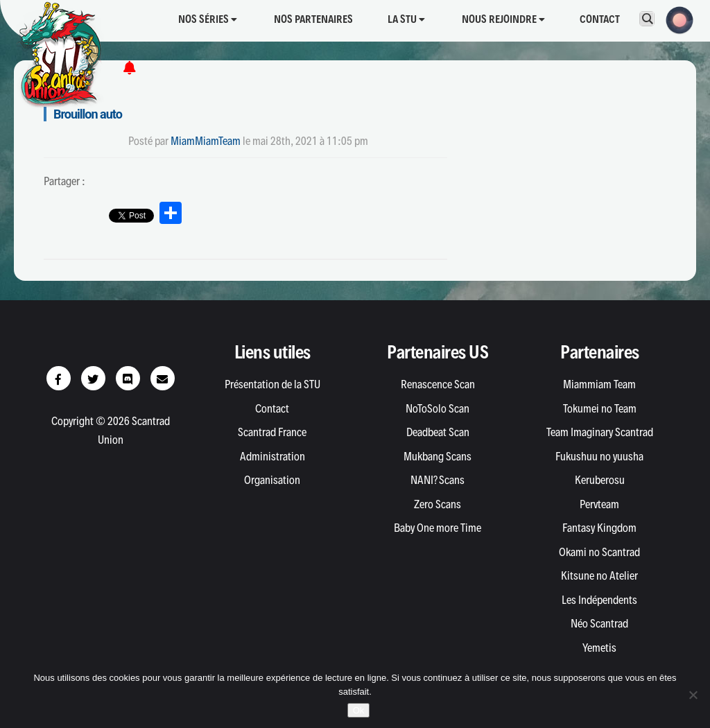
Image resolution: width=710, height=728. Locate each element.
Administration (272, 456)
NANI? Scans (438, 480)
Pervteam (599, 504)
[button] (675, 19)
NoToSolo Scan (438, 408)
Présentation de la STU (272, 384)
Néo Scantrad (599, 623)
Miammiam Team (599, 384)
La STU (406, 19)
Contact (600, 19)
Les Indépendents (599, 600)
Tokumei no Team (600, 408)
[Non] (693, 695)
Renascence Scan (438, 384)
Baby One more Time (438, 528)
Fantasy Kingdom (599, 528)
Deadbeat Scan (438, 432)
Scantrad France (272, 432)
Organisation (272, 480)
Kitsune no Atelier (599, 575)
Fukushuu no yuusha (599, 456)
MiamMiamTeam (206, 141)
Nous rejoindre (503, 19)
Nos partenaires (313, 19)
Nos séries (208, 19)
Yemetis (599, 648)
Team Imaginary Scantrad (600, 432)
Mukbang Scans (438, 456)
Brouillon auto (88, 114)
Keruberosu (600, 480)
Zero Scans (438, 504)
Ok (359, 710)
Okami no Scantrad (599, 552)
